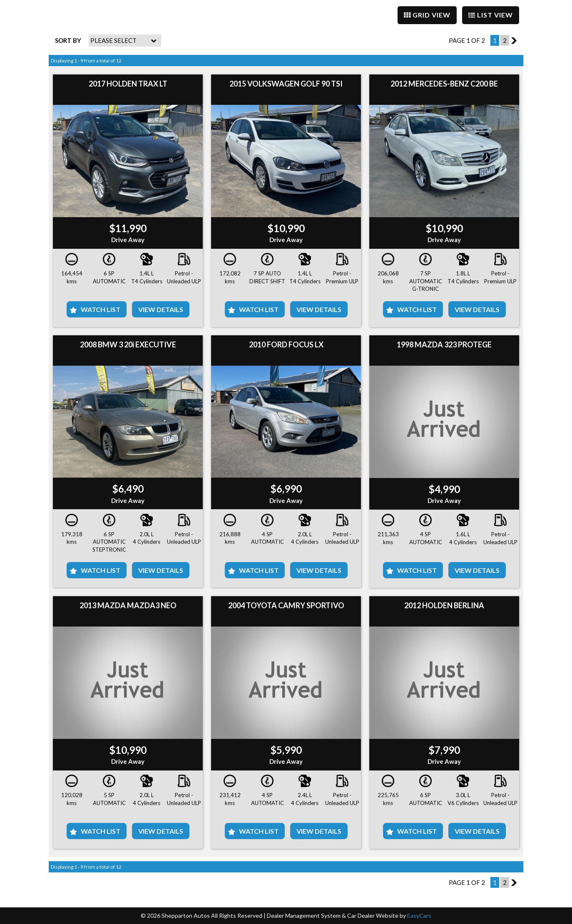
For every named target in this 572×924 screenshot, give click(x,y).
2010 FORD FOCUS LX (286, 344)
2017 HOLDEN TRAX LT (128, 84)
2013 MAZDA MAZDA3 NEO (128, 605)
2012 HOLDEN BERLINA (444, 605)
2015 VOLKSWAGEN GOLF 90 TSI (286, 84)
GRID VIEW (427, 15)
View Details (161, 309)
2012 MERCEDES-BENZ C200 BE (444, 84)
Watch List (101, 309)
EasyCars (419, 915)
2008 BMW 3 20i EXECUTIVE (128, 344)
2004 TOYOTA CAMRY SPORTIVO (286, 605)
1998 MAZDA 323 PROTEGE (444, 344)
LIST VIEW (491, 15)
